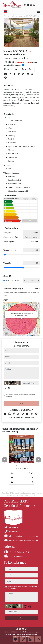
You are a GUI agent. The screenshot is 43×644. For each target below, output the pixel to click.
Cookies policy (21, 634)
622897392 (26, 346)
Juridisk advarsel (32, 634)
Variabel (16, 280)
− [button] (7, 309)
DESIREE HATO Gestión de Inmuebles (21, 632)
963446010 (17, 346)
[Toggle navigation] (38, 11)
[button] (5, 460)
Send (22, 403)
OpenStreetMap (28, 335)
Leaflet (19, 335)
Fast (7, 280)
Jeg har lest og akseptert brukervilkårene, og (20, 396)
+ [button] (7, 305)
